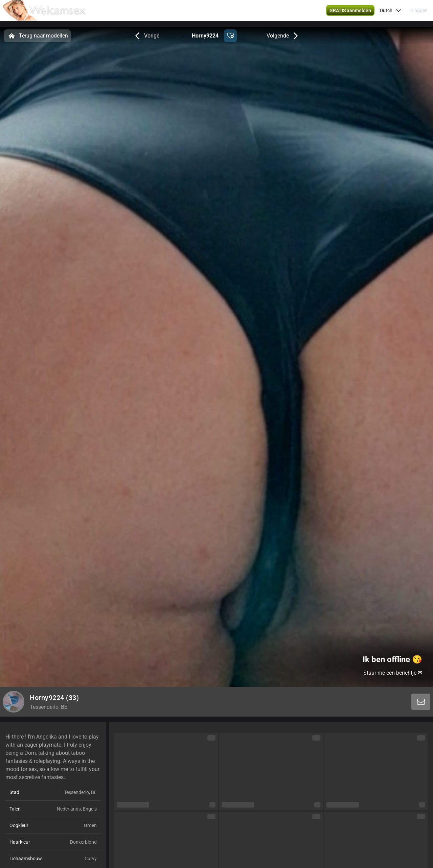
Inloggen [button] (418, 14)
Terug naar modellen (37, 36)
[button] (350, 14)
